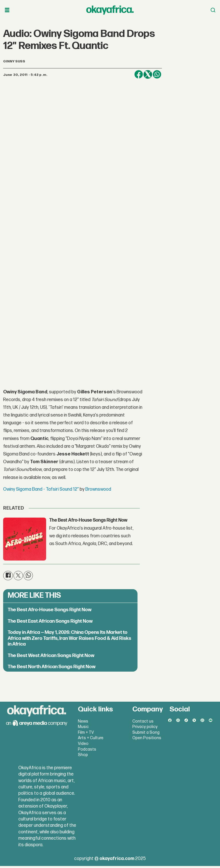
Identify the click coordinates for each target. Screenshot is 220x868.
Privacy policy (145, 729)
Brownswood (98, 491)
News (83, 723)
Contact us (143, 723)
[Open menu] (7, 10)
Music (83, 729)
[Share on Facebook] (139, 74)
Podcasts (87, 751)
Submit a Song (146, 734)
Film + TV (86, 734)
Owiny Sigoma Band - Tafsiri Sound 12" (41, 491)
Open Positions (147, 740)
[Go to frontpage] (110, 10)
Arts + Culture (91, 740)
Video (83, 746)
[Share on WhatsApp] (157, 74)
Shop (83, 757)
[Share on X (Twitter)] (148, 74)
